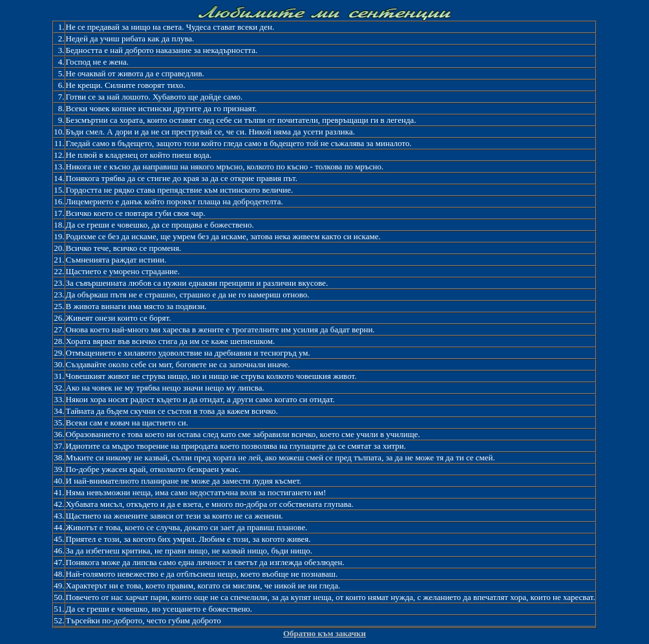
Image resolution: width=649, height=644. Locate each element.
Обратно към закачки (324, 633)
